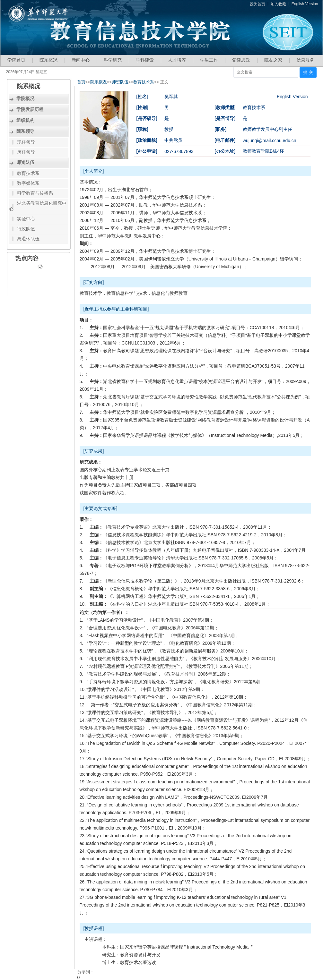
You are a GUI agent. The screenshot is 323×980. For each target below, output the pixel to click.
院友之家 (273, 60)
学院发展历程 (30, 109)
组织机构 (25, 120)
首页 (81, 82)
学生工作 (209, 60)
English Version (305, 4)
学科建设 (145, 60)
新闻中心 (81, 60)
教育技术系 (28, 173)
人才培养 (177, 60)
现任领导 (26, 142)
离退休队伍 (28, 239)
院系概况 (48, 60)
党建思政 (241, 60)
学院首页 (16, 60)
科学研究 (113, 60)
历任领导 (26, 152)
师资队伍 (25, 162)
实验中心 (26, 219)
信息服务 (305, 60)
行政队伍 (26, 229)
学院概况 (25, 98)
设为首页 (258, 4)
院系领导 (25, 131)
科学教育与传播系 (35, 193)
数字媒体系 (28, 183)
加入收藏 (278, 4)
